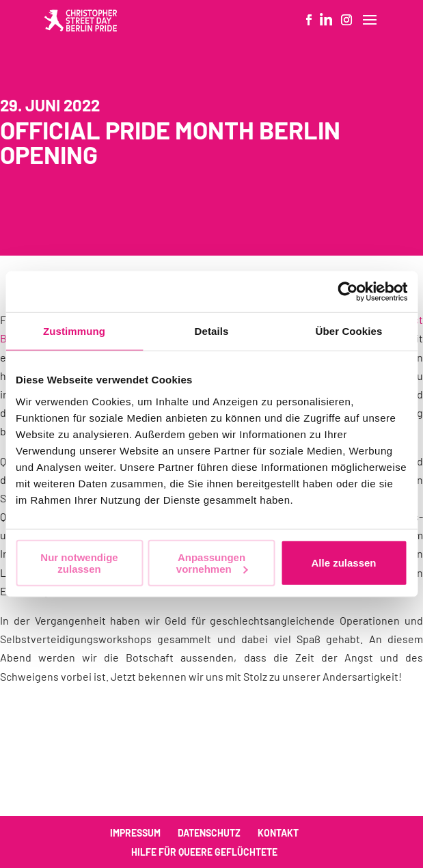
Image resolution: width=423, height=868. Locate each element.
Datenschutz (209, 833)
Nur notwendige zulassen (79, 562)
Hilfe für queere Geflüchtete (204, 852)
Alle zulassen (343, 563)
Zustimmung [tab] (74, 331)
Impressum (135, 833)
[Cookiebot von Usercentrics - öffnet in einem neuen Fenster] (347, 292)
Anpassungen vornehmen (212, 562)
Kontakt (278, 833)
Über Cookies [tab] (349, 331)
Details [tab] (212, 331)
